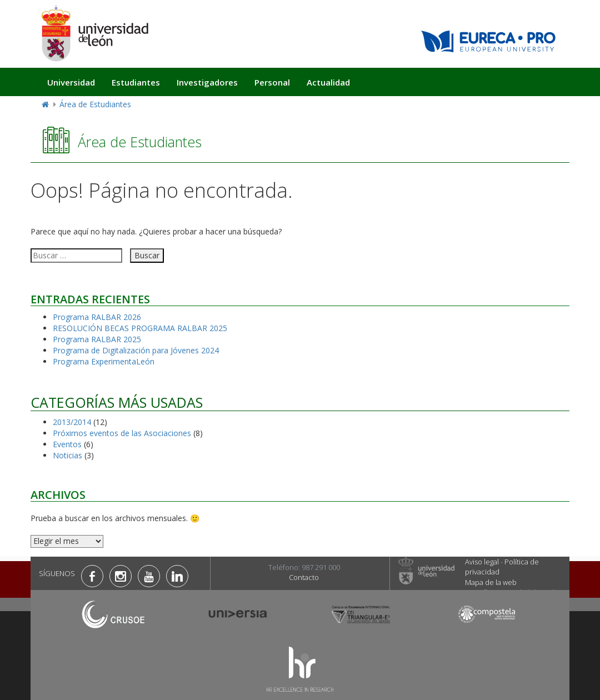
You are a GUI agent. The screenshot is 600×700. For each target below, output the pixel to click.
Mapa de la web (491, 582)
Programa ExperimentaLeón (104, 361)
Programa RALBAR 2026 (97, 317)
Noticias (67, 455)
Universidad (71, 82)
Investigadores (207, 82)
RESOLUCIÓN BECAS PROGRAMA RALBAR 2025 (140, 328)
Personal (272, 82)
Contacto (304, 577)
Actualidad (328, 82)
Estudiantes (136, 82)
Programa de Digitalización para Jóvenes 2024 (136, 350)
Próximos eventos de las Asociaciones (122, 433)
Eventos (67, 444)
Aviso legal (482, 562)
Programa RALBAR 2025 (97, 339)
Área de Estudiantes (95, 104)
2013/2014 (72, 422)
